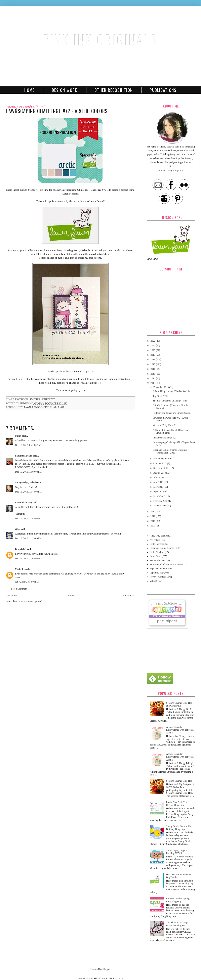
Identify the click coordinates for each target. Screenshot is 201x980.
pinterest (48, 399)
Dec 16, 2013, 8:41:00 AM (28, 445)
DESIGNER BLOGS (113, 978)
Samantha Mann (24, 456)
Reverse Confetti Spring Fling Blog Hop (178, 900)
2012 (153, 512)
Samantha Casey (24, 503)
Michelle (19, 569)
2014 (153, 378)
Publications (163, 90)
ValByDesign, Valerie (26, 482)
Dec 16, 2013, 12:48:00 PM (28, 492)
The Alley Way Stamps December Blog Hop (177, 924)
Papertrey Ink (156, 573)
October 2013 (160, 463)
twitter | (36, 399)
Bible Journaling (158, 544)
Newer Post (13, 596)
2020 (153, 350)
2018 (153, 359)
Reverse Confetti (158, 577)
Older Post (129, 596)
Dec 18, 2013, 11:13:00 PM (28, 538)
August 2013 (160, 473)
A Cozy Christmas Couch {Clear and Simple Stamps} (171, 431)
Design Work (65, 90)
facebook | (23, 399)
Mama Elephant (157, 560)
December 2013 (161, 387)
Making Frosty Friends (77, 250)
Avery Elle (155, 540)
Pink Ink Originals (100, 39)
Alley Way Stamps (159, 536)
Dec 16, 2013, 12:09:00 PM (28, 472)
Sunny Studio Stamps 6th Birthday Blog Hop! (178, 828)
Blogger (106, 969)
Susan (18, 436)
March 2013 (159, 496)
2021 (153, 345)
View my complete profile (171, 171)
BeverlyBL (21, 549)
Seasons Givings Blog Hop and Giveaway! (179, 704)
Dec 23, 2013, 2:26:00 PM (28, 558)
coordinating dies (99, 254)
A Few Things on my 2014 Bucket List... (172, 391)
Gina (18, 529)
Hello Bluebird (157, 552)
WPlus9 (154, 581)
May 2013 (159, 487)
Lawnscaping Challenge (75, 190)
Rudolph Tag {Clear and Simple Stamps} (173, 413)
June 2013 (159, 482)
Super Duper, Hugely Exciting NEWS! (176, 852)
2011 (153, 516)
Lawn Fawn (96, 201)
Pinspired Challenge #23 (165, 438)
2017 (153, 364)
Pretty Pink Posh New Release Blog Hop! (177, 804)
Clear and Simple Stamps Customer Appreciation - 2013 (170, 451)
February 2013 (161, 501)
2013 (153, 383)
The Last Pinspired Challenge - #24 (170, 401)
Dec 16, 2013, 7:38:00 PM (28, 518)
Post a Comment (19, 589)
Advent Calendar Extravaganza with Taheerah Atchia (180, 730)
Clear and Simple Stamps (162, 548)
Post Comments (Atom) (31, 601)
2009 (153, 526)
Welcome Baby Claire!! (164, 425)
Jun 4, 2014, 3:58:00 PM (27, 582)
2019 (153, 355)
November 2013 (162, 459)
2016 (153, 369)
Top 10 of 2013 (160, 396)
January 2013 (160, 506)
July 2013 (158, 477)
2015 (153, 374)
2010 (153, 521)
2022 (153, 341)
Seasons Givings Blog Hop (179, 781)
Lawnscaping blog (41, 379)
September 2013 (162, 468)
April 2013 (159, 492)
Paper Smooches (158, 568)
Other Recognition (114, 90)
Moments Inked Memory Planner (166, 564)
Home (30, 90)
